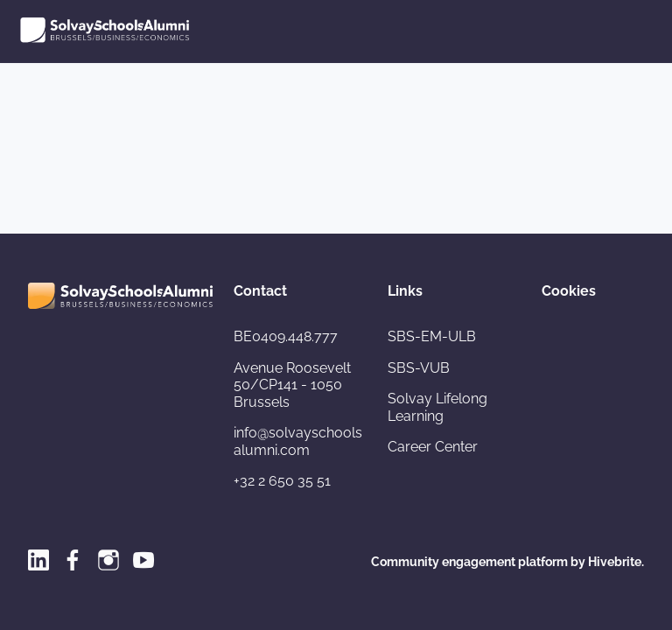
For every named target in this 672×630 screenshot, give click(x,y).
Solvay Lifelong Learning (437, 407)
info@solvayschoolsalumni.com (298, 441)
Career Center (433, 447)
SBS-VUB (419, 368)
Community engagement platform (469, 562)
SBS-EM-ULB (432, 336)
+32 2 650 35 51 (282, 481)
